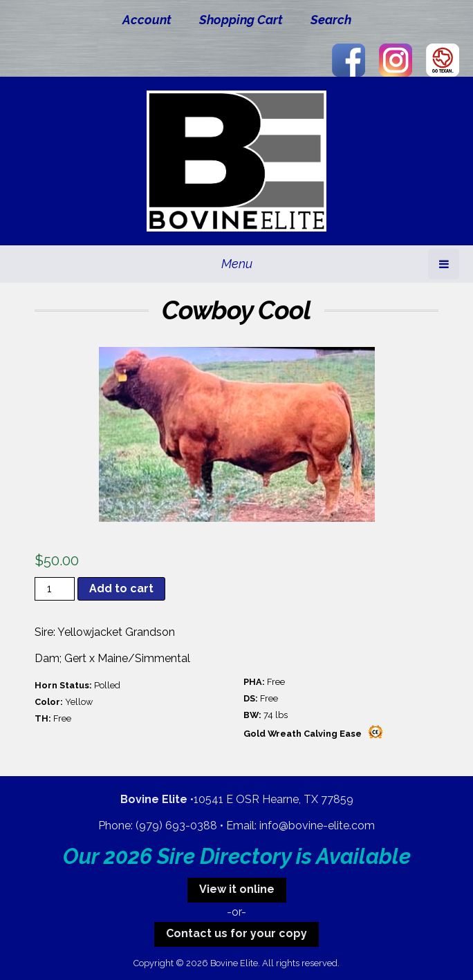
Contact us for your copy (236, 933)
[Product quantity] (55, 589)
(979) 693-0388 (176, 826)
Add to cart (121, 588)
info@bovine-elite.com (317, 826)
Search (331, 20)
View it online (237, 889)
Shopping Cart (241, 20)
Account (147, 20)
